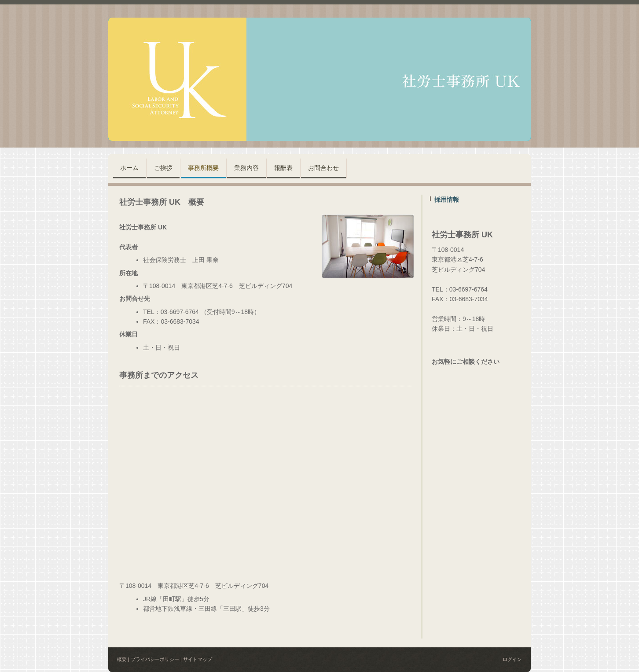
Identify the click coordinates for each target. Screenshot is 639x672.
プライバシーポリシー (155, 659)
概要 (122, 659)
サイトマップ (198, 659)
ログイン (512, 659)
